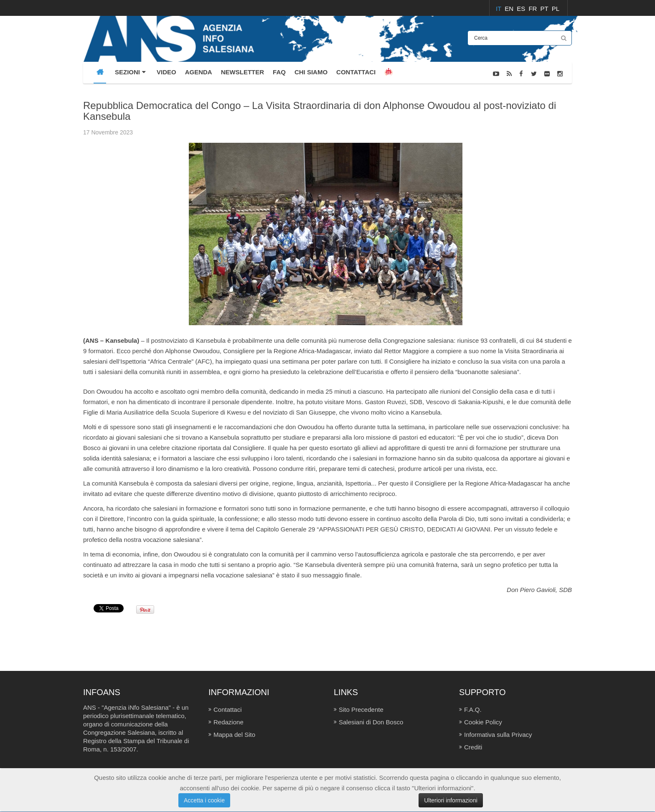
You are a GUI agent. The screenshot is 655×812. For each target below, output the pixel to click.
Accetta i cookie (204, 800)
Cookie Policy (483, 722)
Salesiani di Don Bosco (371, 722)
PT (545, 9)
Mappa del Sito (234, 735)
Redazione (228, 722)
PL (556, 9)
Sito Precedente (361, 710)
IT (499, 9)
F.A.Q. (473, 710)
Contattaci (228, 710)
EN (510, 9)
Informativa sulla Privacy (498, 735)
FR (533, 9)
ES (522, 9)
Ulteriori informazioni (451, 800)
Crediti (473, 747)
